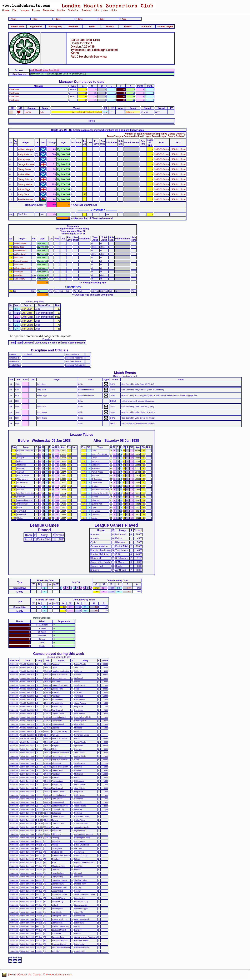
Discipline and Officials (50, 350)
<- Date (34, 19)
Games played (165, 26)
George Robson (26, 164)
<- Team (12, 19)
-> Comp (79, 19)
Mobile (61, 10)
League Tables (81, 434)
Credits (37, 975)
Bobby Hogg (19, 247)
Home (6, 10)
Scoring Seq (55, 26)
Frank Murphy (19, 279)
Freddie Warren (26, 199)
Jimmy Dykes (25, 169)
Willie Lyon (18, 258)
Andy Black (23, 194)
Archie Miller (24, 174)
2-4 (106, 112)
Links (114, 10)
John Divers (19, 275)
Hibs (97, 10)
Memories (49, 10)
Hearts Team (18, 26)
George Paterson (21, 261)
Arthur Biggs (24, 189)
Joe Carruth (19, 265)
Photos (36, 10)
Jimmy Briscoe (25, 179)
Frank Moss (14, 89)
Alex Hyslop (24, 159)
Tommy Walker (25, 184)
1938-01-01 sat (162, 154)
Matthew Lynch (20, 254)
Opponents (36, 26)
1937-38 (28, 112)
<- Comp (57, 19)
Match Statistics (42, 618)
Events (128, 26)
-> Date (101, 19)
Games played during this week (59, 654)
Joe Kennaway (20, 243)
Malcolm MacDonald (22, 268)
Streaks (110, 26)
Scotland (86, 10)
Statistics (73, 10)
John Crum (18, 272)
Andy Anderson (26, 154)
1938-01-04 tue (162, 149)
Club (15, 10)
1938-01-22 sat (178, 174)
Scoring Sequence (35, 302)
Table (92, 26)
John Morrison (20, 250)
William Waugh (25, 149)
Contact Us (25, 975)
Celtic (42, 112)
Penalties (74, 26)
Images (25, 10)
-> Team (123, 19)
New (105, 10)
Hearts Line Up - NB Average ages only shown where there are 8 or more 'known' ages (97, 130)
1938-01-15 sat (178, 149)
